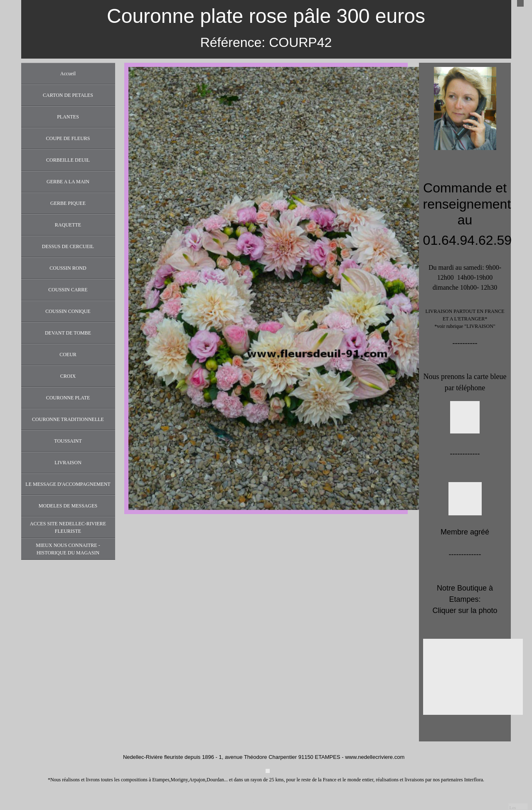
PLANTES (68, 117)
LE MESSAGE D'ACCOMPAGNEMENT (68, 484)
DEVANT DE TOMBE (68, 333)
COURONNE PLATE (68, 398)
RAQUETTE (68, 225)
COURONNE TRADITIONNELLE (68, 419)
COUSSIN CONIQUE (68, 311)
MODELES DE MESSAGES (68, 506)
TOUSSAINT (68, 441)
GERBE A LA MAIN (68, 182)
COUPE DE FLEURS (68, 138)
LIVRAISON (68, 463)
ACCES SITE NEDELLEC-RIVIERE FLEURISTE (68, 527)
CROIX (68, 376)
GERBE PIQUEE (68, 203)
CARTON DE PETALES (68, 95)
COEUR (68, 355)
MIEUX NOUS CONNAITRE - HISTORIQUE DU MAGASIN (68, 549)
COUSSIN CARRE (68, 290)
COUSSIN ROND (68, 268)
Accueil (68, 74)
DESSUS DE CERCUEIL (68, 246)
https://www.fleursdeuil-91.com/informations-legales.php (271, 802)
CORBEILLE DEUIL (68, 160)
